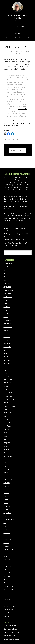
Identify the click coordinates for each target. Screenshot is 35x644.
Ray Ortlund (7, 513)
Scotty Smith (8, 546)
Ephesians (7, 360)
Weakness (7, 600)
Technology (7, 576)
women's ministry (9, 613)
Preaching (7, 506)
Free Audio (7, 383)
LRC (5, 463)
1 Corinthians (8, 263)
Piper (5, 496)
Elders (6, 354)
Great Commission (10, 406)
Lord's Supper (8, 456)
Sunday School (8, 573)
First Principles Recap (11, 629)
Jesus (6, 436)
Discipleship (7, 347)
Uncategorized (17, 139)
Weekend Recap (9, 610)
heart (5, 416)
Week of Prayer (9, 603)
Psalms (6, 510)
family (6, 370)
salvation (6, 543)
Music (5, 476)
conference (7, 324)
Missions (6, 473)
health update (8, 413)
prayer (6, 503)
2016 (5, 270)
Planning (6, 500)
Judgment (7, 443)
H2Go (5, 409)
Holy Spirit (7, 423)
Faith (5, 367)
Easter (6, 350)
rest (5, 523)
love (5, 459)
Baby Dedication (9, 290)
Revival (6, 536)
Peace (6, 489)
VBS (5, 596)
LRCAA (6, 466)
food (5, 374)
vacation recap (8, 590)
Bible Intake (7, 293)
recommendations (10, 520)
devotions (7, 344)
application (7, 287)
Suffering (6, 570)
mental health (8, 469)
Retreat (6, 530)
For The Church (8, 379)
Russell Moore (8, 540)
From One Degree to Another (18, 17)
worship (6, 616)
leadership (7, 449)
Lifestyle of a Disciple (10, 626)
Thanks (6, 580)
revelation (7, 533)
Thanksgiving (8, 583)
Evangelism (7, 364)
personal (6, 493)
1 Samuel (7, 267)
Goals (5, 389)
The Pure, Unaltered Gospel (12, 234)
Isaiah (6, 433)
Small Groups (8, 566)
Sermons (7, 553)
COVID (6, 334)
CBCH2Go (7, 307)
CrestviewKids (8, 340)
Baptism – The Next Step (12, 632)
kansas (6, 446)
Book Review (8, 297)
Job (5, 439)
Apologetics (8, 283)
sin (4, 563)
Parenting (7, 483)
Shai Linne (7, 560)
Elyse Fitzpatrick (9, 357)
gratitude (6, 403)
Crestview (7, 337)
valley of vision (8, 593)
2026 (5, 273)
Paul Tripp (7, 486)
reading (6, 516)
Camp (6, 304)
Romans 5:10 (22, 109)
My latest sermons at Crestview (15, 229)
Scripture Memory (9, 550)
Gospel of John (9, 399)
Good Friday (8, 393)
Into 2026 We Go (9, 636)
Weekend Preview (9, 606)
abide (5, 277)
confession (7, 330)
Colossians (7, 320)
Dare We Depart (9, 240)
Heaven (6, 419)
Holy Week (7, 426)
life (4, 453)
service (6, 556)
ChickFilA (9, 376)
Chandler (6, 314)
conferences (8, 327)
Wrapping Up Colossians (11, 639)
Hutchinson (7, 429)
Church (6, 317)
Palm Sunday (8, 479)
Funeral (6, 386)
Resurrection (8, 526)
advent (6, 280)
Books (6, 300)
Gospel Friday (8, 396)
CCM (5, 310)
